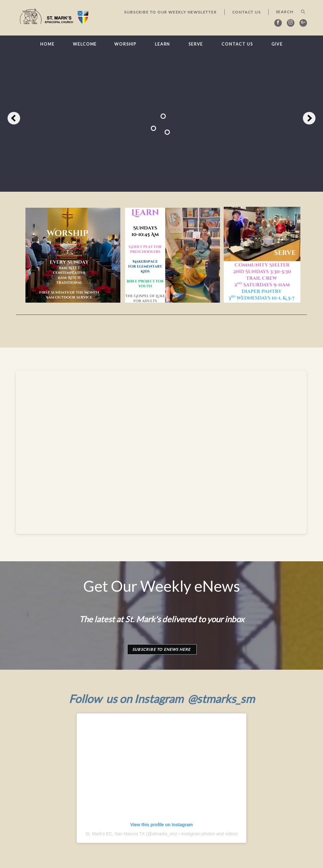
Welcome (85, 44)
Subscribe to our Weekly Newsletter (170, 12)
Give (277, 44)
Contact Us (246, 12)
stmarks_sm (164, 834)
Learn (162, 44)
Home (47, 44)
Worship (125, 44)
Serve (196, 44)
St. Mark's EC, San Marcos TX (115, 834)
